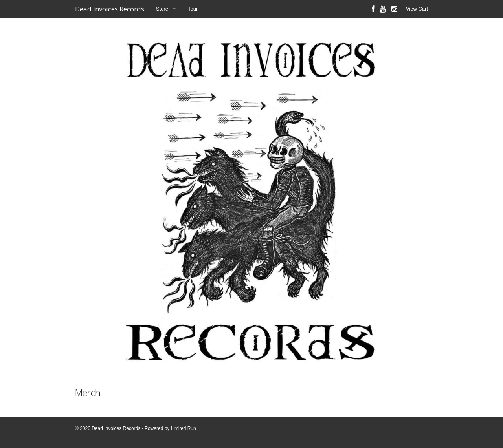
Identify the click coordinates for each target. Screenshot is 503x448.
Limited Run (184, 428)
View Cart (417, 9)
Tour (193, 9)
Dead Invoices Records (110, 9)
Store (162, 9)
